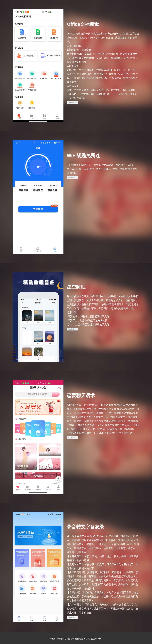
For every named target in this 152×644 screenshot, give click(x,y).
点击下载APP (72, 103)
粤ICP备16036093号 (93, 639)
